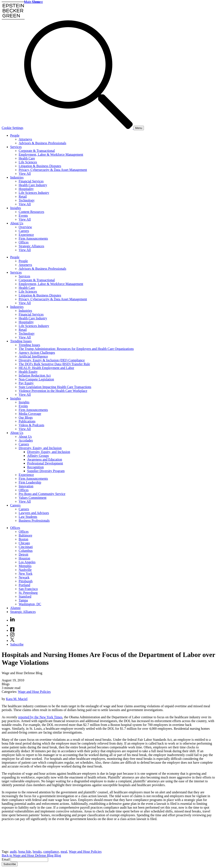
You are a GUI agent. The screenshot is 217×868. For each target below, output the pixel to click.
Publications (27, 421)
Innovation (26, 486)
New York (26, 574)
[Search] (79, 128)
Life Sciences (28, 162)
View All (25, 174)
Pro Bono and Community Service (42, 494)
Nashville (25, 570)
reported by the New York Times (40, 717)
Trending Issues (21, 341)
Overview (25, 227)
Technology (27, 200)
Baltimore (25, 535)
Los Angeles (27, 562)
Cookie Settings (13, 128)
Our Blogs (26, 417)
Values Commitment (33, 498)
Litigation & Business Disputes (40, 166)
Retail (23, 196)
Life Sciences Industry (34, 193)
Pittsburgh (26, 581)
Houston (24, 558)
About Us (17, 223)
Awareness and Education (45, 459)
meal (64, 852)
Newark (24, 577)
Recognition (35, 467)
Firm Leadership (30, 482)
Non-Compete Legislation (36, 379)
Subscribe (17, 644)
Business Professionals (34, 521)
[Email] (29, 860)
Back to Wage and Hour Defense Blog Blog (31, 855)
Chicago (24, 543)
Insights (16, 208)
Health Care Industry (33, 185)
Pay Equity (26, 383)
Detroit (23, 554)
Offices (24, 242)
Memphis (25, 566)
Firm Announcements (33, 238)
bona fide (25, 852)
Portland (24, 585)
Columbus (26, 551)
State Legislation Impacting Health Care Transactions (55, 387)
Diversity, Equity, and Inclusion (40, 448)
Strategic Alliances (31, 246)
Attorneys (25, 139)
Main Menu (32, 2)
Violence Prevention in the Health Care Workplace (53, 391)
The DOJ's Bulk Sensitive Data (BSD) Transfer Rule (54, 364)
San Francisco (28, 589)
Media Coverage (30, 414)
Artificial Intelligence (33, 356)
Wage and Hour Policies (34, 692)
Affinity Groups (38, 456)
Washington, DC (30, 604)
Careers (24, 231)
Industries (17, 177)
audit (13, 852)
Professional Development (45, 463)
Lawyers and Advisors (34, 513)
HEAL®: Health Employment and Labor (46, 368)
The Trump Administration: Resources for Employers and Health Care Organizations (76, 349)
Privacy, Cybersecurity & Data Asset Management (53, 170)
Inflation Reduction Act (35, 375)
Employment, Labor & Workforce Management (51, 154)
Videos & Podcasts (31, 425)
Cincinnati (26, 547)
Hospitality (26, 189)
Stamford (25, 596)
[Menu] (139, 128)
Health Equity (28, 372)
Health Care (27, 158)
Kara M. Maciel (17, 699)
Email (6, 859)
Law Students (28, 517)
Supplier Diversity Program (46, 471)
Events (23, 216)
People (15, 135)
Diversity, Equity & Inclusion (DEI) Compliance (52, 360)
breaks (37, 852)
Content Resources (31, 212)
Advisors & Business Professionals (42, 143)
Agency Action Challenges (37, 353)
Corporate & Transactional (37, 151)
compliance (51, 852)
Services (16, 147)
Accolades (26, 440)
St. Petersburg (28, 593)
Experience (26, 235)
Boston (23, 539)
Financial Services (31, 181)
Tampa (23, 600)
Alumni (15, 608)
